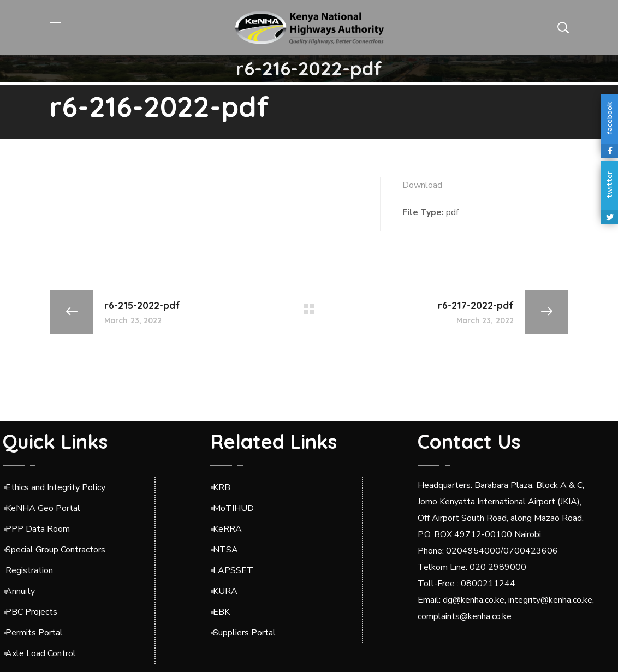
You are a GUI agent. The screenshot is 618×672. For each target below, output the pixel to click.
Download (422, 185)
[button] (563, 27)
